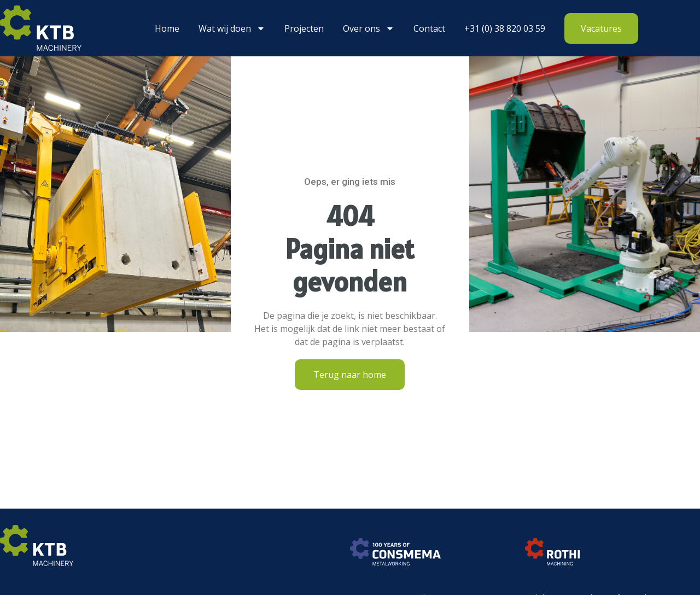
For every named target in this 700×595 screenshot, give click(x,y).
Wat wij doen (232, 28)
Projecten (304, 28)
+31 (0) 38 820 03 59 (505, 28)
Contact (429, 28)
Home (167, 28)
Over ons (369, 28)
